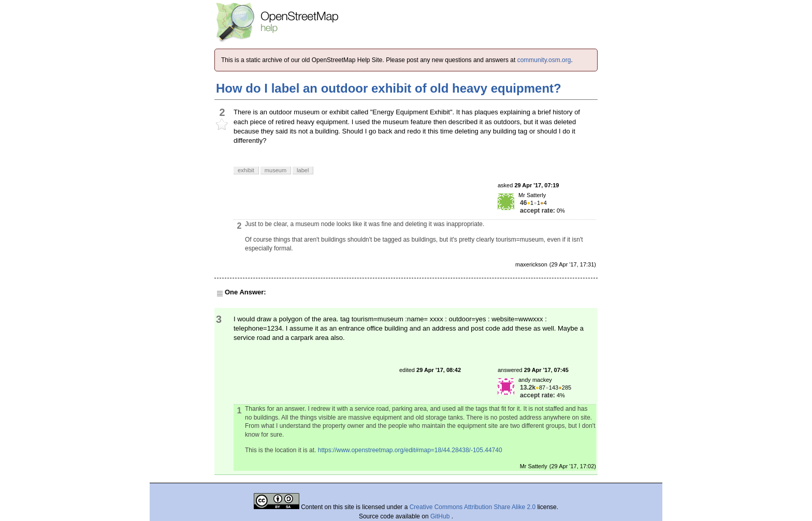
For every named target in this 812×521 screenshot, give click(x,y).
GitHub (441, 516)
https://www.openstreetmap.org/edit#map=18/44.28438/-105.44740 (410, 450)
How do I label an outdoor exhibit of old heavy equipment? (389, 88)
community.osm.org (544, 60)
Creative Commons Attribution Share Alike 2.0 (473, 507)
